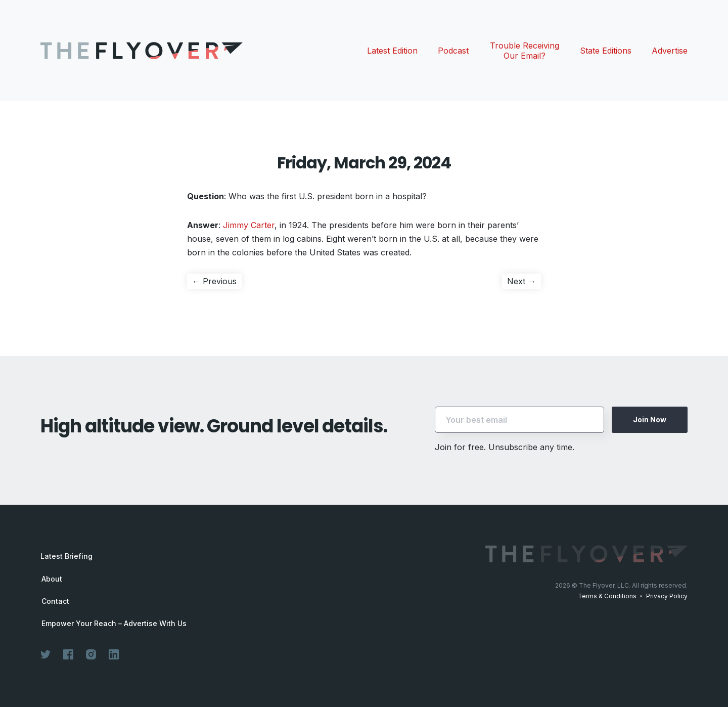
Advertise (670, 51)
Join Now (650, 419)
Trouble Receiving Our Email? (525, 51)
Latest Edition (392, 51)
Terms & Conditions (607, 596)
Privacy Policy (667, 596)
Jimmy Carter (249, 225)
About (52, 579)
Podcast (453, 51)
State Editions (606, 51)
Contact (55, 601)
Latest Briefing (66, 556)
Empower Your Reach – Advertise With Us (114, 624)
